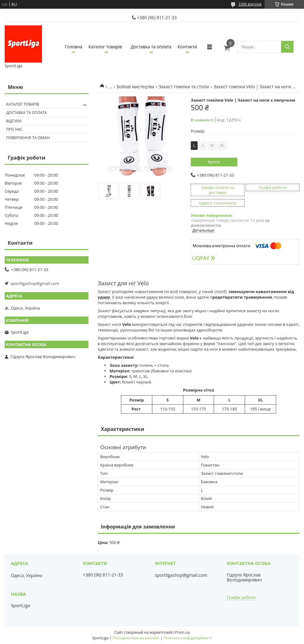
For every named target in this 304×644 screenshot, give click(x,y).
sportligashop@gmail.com (35, 283)
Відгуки (14, 121)
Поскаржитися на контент (136, 638)
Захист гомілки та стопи (184, 87)
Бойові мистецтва (135, 87)
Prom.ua (182, 632)
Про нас (14, 129)
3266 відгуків (250, 4)
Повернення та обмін (28, 138)
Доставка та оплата (151, 47)
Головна (74, 47)
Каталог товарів (105, 47)
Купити (214, 162)
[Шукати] (287, 47)
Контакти (188, 47)
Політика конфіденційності (188, 638)
